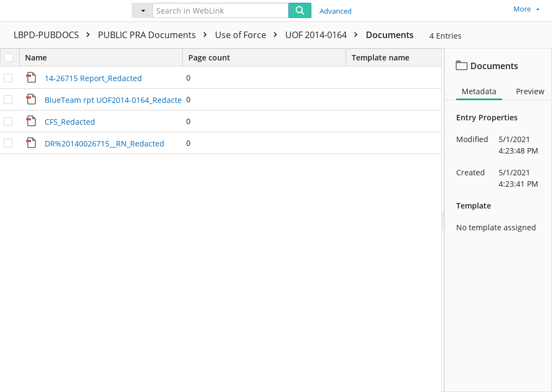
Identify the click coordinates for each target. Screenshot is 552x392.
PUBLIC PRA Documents (155, 35)
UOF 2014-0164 (324, 35)
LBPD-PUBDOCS (54, 35)
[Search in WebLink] (220, 10)
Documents (390, 35)
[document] (498, 220)
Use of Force (249, 35)
